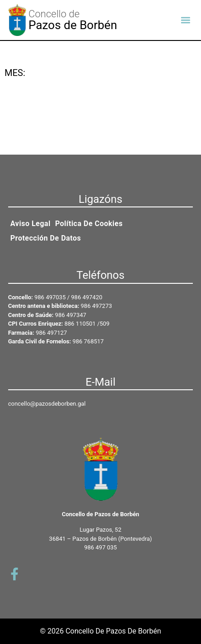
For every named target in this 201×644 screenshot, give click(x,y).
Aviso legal (31, 224)
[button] (185, 20)
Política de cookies (89, 224)
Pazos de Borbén (73, 25)
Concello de (54, 14)
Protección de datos (46, 238)
